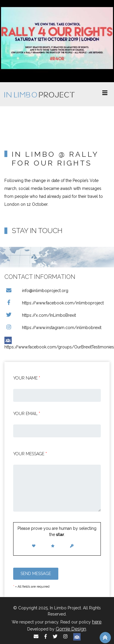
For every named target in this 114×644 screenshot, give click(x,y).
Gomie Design (71, 629)
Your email (27, 414)
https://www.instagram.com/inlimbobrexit (53, 328)
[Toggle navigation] (105, 94)
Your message (30, 454)
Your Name (27, 378)
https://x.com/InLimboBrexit (40, 315)
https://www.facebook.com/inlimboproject (54, 303)
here (97, 622)
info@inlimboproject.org (36, 291)
